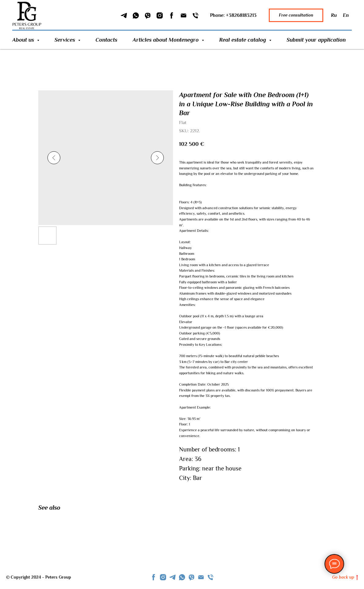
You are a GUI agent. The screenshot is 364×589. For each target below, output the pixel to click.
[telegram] (173, 577)
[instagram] (163, 577)
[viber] (191, 577)
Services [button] (66, 40)
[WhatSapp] (136, 15)
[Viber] (148, 15)
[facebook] (154, 577)
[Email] (184, 15)
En (346, 15)
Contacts (106, 40)
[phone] (210, 577)
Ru (334, 15)
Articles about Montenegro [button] (166, 40)
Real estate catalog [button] (243, 40)
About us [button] (24, 40)
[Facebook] (172, 15)
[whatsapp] (182, 577)
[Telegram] (124, 15)
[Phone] (195, 15)
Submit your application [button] (316, 40)
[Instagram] (160, 15)
